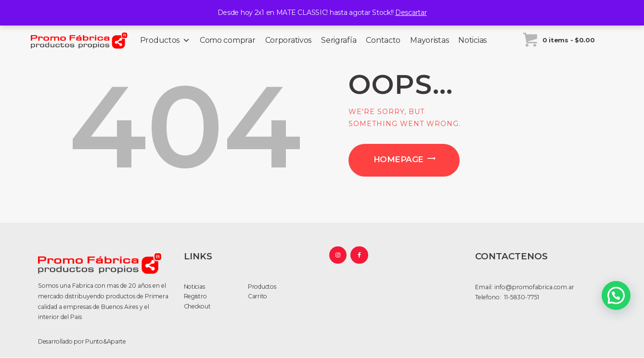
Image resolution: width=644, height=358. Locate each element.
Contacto (383, 40)
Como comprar (228, 40)
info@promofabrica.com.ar (534, 287)
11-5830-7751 (521, 297)
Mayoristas (429, 40)
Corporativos (289, 40)
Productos (165, 40)
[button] (616, 295)
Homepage (399, 159)
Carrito (258, 296)
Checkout (197, 306)
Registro (195, 296)
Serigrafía (339, 40)
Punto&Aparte (106, 341)
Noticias (472, 40)
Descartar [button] (411, 13)
